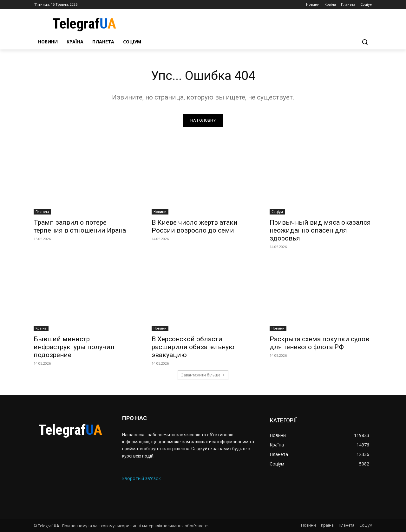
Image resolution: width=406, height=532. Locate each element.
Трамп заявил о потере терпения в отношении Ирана (80, 226)
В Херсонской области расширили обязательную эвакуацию (193, 347)
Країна (41, 328)
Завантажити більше (203, 375)
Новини (160, 212)
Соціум (277, 212)
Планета (42, 212)
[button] (365, 42)
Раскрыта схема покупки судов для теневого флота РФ (319, 343)
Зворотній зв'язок (141, 478)
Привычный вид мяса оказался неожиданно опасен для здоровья (320, 230)
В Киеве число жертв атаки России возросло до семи (195, 226)
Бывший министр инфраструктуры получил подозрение (74, 347)
